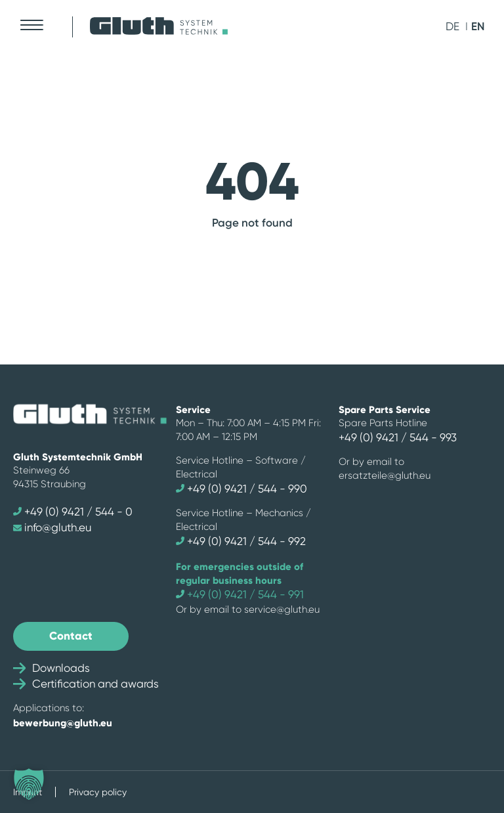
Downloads (52, 668)
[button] (29, 784)
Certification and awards (86, 684)
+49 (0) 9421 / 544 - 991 (240, 594)
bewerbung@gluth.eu (63, 723)
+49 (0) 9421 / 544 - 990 (241, 489)
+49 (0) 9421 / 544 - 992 (241, 541)
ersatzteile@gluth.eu (385, 475)
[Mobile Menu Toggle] (31, 25)
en (478, 26)
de (452, 26)
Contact (71, 636)
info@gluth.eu (52, 527)
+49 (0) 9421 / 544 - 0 (73, 512)
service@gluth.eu (282, 609)
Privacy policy (98, 792)
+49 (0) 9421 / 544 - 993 (398, 437)
